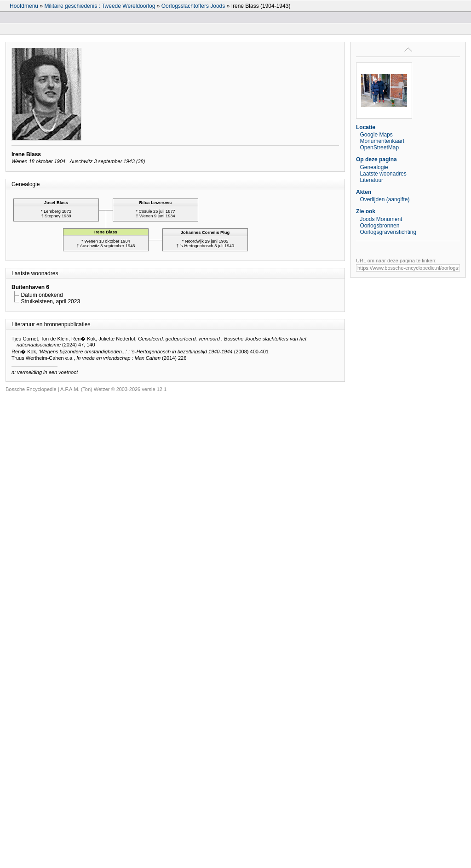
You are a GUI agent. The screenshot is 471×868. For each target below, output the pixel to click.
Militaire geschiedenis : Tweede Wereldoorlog (100, 6)
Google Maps (376, 135)
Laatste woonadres (383, 174)
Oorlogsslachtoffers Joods (193, 6)
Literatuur (371, 180)
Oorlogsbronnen (379, 226)
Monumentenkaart (382, 141)
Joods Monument (381, 219)
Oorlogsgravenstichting (388, 232)
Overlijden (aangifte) (385, 199)
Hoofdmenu (24, 6)
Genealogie (374, 167)
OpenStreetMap (379, 148)
